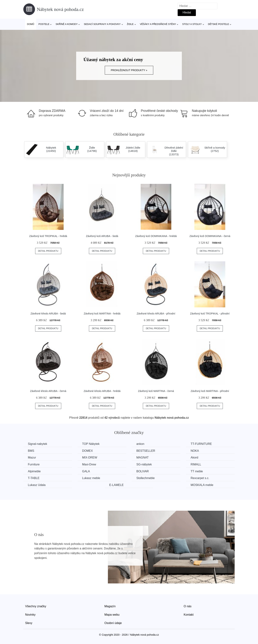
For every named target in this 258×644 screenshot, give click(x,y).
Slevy (29, 623)
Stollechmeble (145, 478)
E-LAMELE (117, 485)
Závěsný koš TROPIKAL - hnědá (48, 236)
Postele (44, 24)
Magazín (110, 606)
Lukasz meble (91, 478)
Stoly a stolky (192, 24)
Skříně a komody (67, 24)
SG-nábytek (144, 464)
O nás (188, 606)
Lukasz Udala (37, 485)
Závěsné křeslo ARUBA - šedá (48, 314)
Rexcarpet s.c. (200, 478)
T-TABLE (34, 478)
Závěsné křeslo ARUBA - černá (48, 391)
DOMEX (88, 451)
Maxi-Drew (89, 464)
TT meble (197, 471)
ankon (140, 444)
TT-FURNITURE (201, 444)
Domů (31, 24)
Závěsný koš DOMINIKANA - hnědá (156, 236)
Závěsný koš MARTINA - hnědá (102, 314)
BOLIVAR (142, 471)
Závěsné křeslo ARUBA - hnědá (102, 391)
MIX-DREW (90, 457)
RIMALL (196, 464)
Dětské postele (218, 24)
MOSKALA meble (202, 485)
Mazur (32, 457)
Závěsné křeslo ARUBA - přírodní (156, 314)
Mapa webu (112, 615)
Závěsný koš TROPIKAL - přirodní (210, 314)
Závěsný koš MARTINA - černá (156, 391)
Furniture (34, 464)
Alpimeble (34, 471)
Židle (130, 24)
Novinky (30, 615)
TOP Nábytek (91, 444)
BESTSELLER (146, 451)
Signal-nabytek (38, 444)
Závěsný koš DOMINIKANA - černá (210, 236)
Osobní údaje (113, 623)
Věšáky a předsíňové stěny (158, 24)
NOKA (195, 451)
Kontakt (189, 615)
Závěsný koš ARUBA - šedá (102, 236)
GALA (86, 471)
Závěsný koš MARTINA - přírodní (210, 391)
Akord (194, 457)
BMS (31, 451)
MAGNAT (142, 457)
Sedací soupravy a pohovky (102, 24)
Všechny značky (36, 606)
